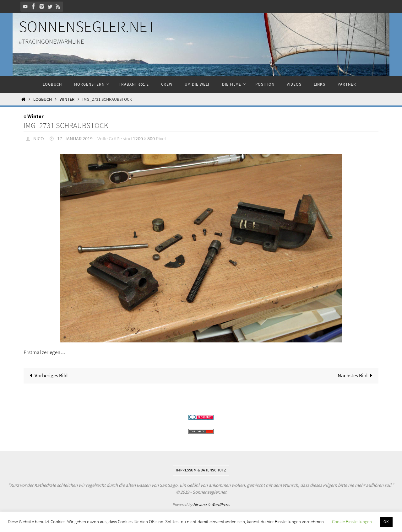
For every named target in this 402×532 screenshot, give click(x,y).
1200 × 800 (144, 138)
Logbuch (43, 99)
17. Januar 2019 (75, 138)
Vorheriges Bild (47, 375)
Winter (67, 99)
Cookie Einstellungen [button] (352, 521)
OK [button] (386, 522)
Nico (39, 138)
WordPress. (220, 505)
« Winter (34, 116)
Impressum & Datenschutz (201, 470)
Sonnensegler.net (87, 27)
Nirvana (200, 505)
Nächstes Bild (356, 375)
